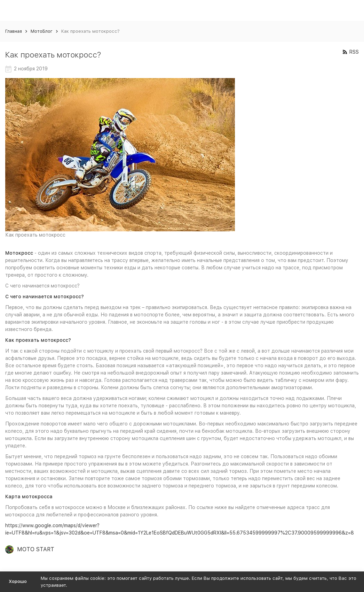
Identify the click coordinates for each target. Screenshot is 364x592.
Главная (14, 31)
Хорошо (18, 581)
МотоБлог (42, 31)
